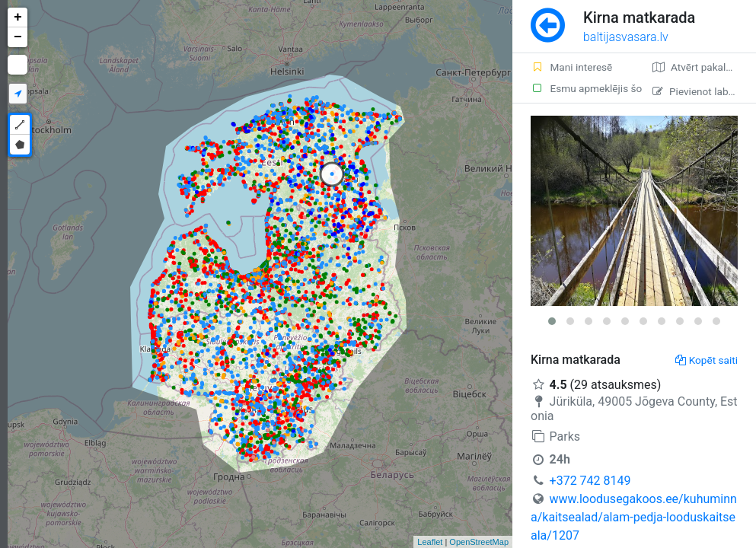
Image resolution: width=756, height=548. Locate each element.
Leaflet (430, 542)
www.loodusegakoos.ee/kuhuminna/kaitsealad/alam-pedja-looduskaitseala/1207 (634, 517)
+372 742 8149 (590, 481)
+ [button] (18, 18)
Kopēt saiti (707, 360)
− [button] (18, 37)
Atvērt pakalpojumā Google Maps (704, 67)
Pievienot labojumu (704, 91)
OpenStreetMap (479, 542)
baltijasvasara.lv (626, 37)
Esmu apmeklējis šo (582, 88)
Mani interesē (571, 67)
